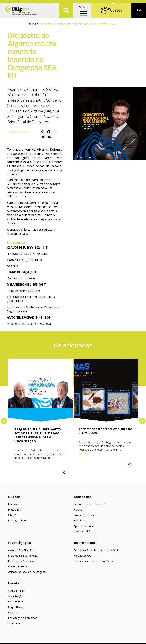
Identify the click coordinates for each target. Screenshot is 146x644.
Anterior (4, 422)
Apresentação (16, 592)
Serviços (13, 614)
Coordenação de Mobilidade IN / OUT (96, 551)
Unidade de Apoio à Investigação (27, 573)
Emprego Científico (19, 567)
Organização (15, 597)
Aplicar (66, 15)
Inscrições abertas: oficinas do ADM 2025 (106, 432)
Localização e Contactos (23, 619)
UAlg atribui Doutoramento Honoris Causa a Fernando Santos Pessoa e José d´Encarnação (37, 436)
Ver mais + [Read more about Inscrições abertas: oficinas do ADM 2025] (84, 455)
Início (35, 25)
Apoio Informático (84, 527)
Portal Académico (116, 4)
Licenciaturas (16, 505)
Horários (79, 511)
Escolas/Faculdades (40, 4)
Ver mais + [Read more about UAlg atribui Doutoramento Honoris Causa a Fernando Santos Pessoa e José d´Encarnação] (19, 463)
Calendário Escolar (85, 516)
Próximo (142, 422)
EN (139, 15)
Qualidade (14, 624)
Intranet (138, 4)
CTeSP (12, 516)
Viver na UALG (82, 532)
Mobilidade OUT (83, 557)
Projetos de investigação (23, 557)
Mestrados (14, 511)
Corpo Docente (17, 608)
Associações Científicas (22, 551)
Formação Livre (17, 522)
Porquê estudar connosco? (89, 505)
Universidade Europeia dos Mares (93, 562)
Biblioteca (79, 522)
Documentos (16, 603)
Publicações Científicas (21, 562)
